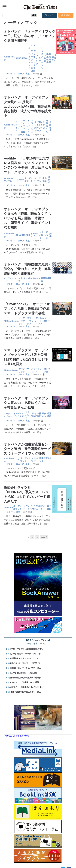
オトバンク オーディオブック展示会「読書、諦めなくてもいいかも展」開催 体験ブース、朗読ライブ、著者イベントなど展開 (28, 218)
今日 (29, 644)
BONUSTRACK (23, 235)
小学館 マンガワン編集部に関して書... (26, 649)
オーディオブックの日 (32, 58)
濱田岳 (49, 180)
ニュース (20, 74)
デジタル (11, 74)
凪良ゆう (44, 415)
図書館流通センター (46, 460)
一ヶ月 (43, 644)
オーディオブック (29, 58)
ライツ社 (33, 508)
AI (5, 321)
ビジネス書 (47, 370)
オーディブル (38, 180)
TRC (18, 460)
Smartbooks (12, 321)
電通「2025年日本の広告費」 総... (26, 692)
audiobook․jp (9, 58)
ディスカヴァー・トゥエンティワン (43, 321)
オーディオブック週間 (34, 58)
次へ (43, 537)
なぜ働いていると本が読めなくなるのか (40, 126)
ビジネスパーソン (42, 58)
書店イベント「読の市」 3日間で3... (25, 663)
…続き (36, 85)
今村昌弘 (39, 415)
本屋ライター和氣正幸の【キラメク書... (26, 687)
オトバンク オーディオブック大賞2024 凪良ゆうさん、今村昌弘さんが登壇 (26, 403)
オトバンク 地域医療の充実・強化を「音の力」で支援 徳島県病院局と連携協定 (27, 269)
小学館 (45, 58)
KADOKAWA (21, 58)
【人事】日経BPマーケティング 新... (26, 654)
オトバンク (37, 58)
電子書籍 (49, 508)
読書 (53, 58)
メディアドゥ (26, 508)
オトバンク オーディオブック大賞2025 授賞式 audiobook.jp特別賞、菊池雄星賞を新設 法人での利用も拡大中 (27, 106)
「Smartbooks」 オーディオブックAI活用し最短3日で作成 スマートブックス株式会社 (28, 309)
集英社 (55, 58)
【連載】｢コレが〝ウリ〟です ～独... (25, 668)
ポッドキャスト (34, 280)
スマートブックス (30, 321)
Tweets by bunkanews (16, 736)
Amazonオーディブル (10, 180)
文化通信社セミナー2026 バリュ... (25, 658)
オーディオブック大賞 (23, 126)
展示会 (47, 235)
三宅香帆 (34, 415)
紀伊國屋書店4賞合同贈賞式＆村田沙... (26, 678)
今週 (36, 644)
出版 (27, 74)
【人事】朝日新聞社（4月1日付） (24, 673)
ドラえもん (32, 126)
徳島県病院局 (46, 280)
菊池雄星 (50, 58)
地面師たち (47, 126)
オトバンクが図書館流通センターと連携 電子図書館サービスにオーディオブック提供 (27, 449)
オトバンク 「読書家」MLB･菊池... (25, 682)
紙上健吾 (47, 58)
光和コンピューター (41, 508)
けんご (40, 58)
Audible (20, 180)
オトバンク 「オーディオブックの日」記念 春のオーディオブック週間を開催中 (30, 36)
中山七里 (45, 180)
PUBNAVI (8, 508)
